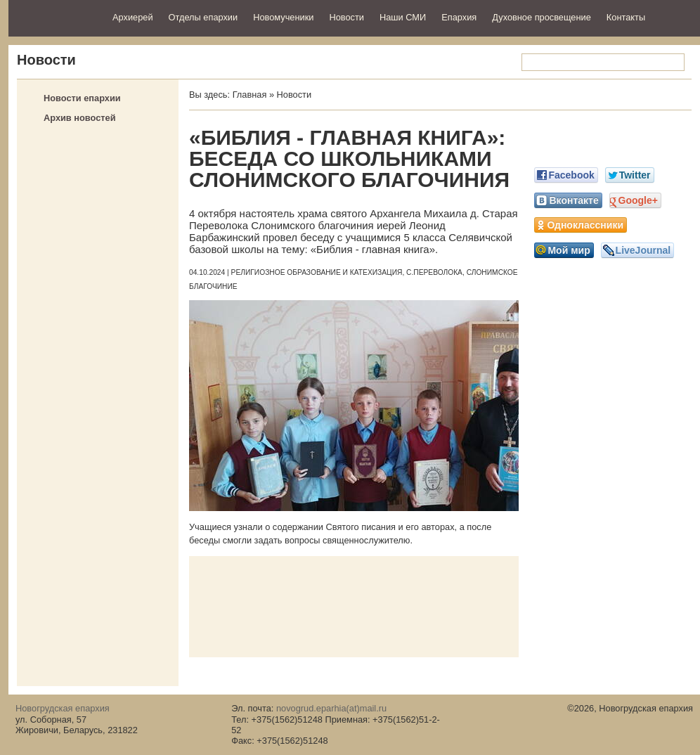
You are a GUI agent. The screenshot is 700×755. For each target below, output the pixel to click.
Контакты (626, 17)
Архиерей (133, 17)
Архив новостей (80, 118)
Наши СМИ (403, 17)
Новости (346, 17)
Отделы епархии (203, 17)
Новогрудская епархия (56, 17)
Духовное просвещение (542, 17)
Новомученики (283, 17)
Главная (250, 95)
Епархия (459, 17)
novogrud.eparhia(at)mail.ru (331, 708)
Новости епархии (82, 98)
